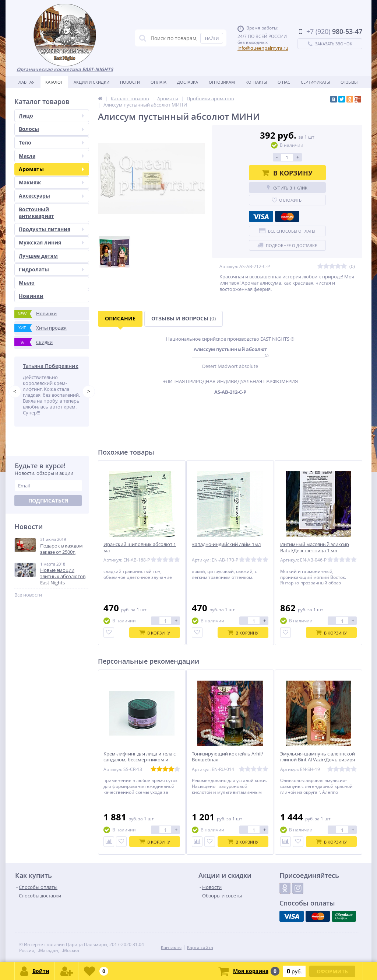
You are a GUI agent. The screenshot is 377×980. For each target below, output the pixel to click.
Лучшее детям (38, 256)
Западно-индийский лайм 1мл (226, 544)
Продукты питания (51, 229)
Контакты (256, 82)
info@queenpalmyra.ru (263, 48)
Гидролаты (51, 269)
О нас (284, 82)
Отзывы (349, 82)
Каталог (54, 82)
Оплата (158, 82)
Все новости (28, 595)
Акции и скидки (91, 82)
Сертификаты (315, 82)
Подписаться (48, 501)
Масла (51, 156)
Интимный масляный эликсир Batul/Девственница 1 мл (315, 548)
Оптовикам (222, 82)
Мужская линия (51, 242)
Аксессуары (51, 196)
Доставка (188, 82)
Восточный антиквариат (36, 213)
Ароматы (51, 169)
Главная (26, 82)
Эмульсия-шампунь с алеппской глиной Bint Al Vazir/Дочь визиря (318, 757)
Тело (51, 143)
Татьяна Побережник (51, 366)
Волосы (51, 129)
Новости (130, 82)
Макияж (51, 182)
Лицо (51, 116)
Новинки (31, 296)
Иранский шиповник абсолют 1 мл (140, 548)
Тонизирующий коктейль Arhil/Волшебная (228, 757)
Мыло (27, 283)
